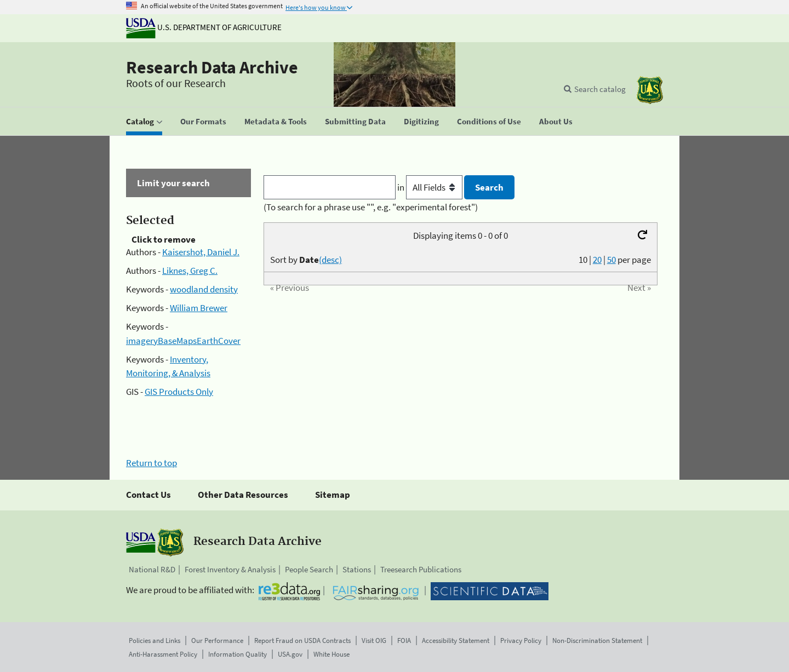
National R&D (152, 569)
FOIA (404, 641)
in (431, 187)
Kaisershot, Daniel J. (201, 252)
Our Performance (217, 641)
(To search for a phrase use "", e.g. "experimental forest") (371, 207)
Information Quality (238, 654)
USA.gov (290, 654)
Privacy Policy (521, 641)
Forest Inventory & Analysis (230, 569)
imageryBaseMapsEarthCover (183, 341)
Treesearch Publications (421, 569)
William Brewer (199, 308)
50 (611, 260)
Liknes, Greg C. (190, 271)
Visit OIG (374, 641)
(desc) (330, 260)
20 (597, 260)
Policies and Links (155, 641)
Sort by (306, 260)
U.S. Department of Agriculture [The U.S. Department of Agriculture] (204, 27)
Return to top (151, 463)
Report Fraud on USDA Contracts (302, 641)
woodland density (204, 289)
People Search (309, 569)
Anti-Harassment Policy (163, 654)
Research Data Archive (212, 67)
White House (331, 654)
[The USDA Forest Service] (650, 90)
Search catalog (600, 89)
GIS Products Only (179, 392)
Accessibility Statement (456, 641)
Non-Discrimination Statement (597, 641)
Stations (357, 569)
